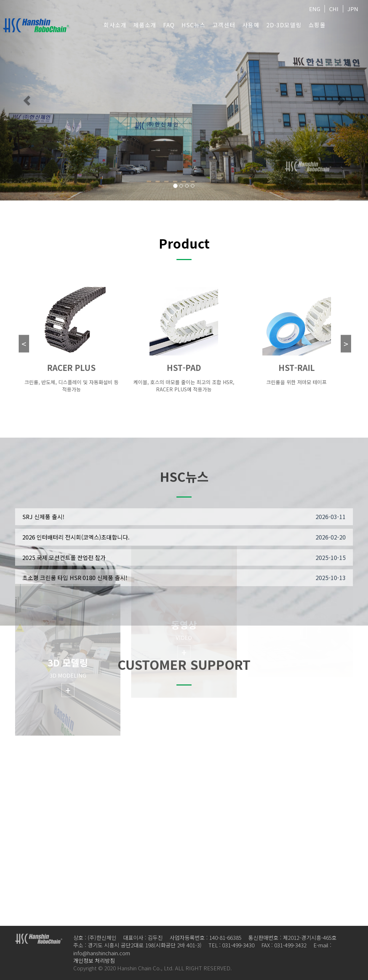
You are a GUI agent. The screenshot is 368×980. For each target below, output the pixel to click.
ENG (315, 9)
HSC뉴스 (194, 25)
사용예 (251, 25)
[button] (28, 100)
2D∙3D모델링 (284, 25)
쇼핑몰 (317, 25)
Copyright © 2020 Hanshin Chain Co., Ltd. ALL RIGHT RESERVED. (153, 968)
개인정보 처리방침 (94, 960)
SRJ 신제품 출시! (43, 517)
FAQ (169, 25)
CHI (334, 9)
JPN (353, 9)
